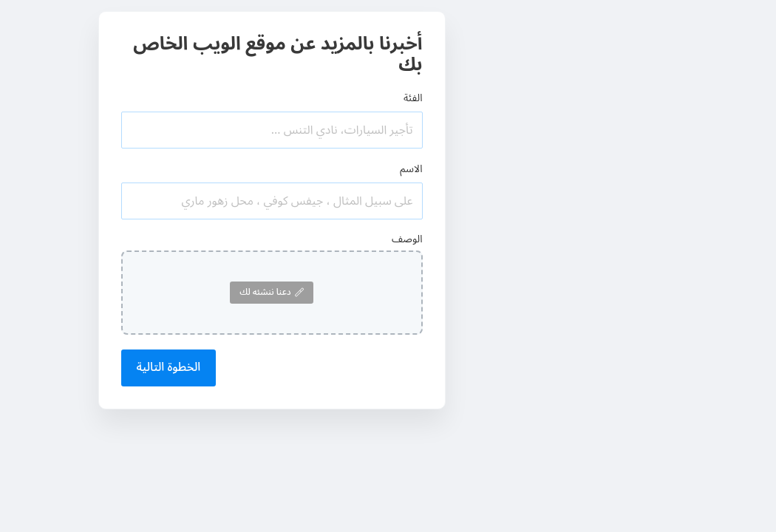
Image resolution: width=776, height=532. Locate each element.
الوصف (407, 239)
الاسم (411, 169)
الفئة (413, 98)
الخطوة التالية (169, 367)
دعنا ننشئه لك (271, 292)
